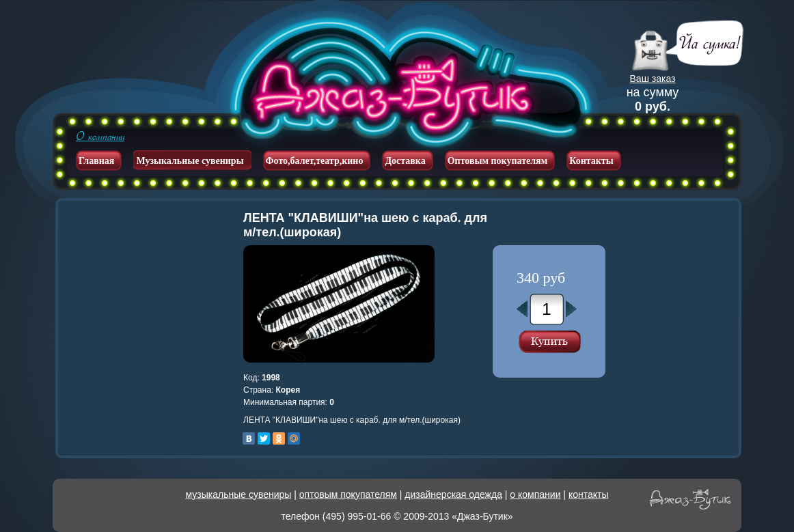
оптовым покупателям (348, 494)
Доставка (405, 161)
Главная (96, 161)
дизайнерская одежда (453, 494)
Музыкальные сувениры (190, 161)
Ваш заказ (653, 79)
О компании (100, 137)
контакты (589, 494)
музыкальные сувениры (239, 494)
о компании (535, 494)
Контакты (591, 161)
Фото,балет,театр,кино (315, 161)
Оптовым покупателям (498, 161)
